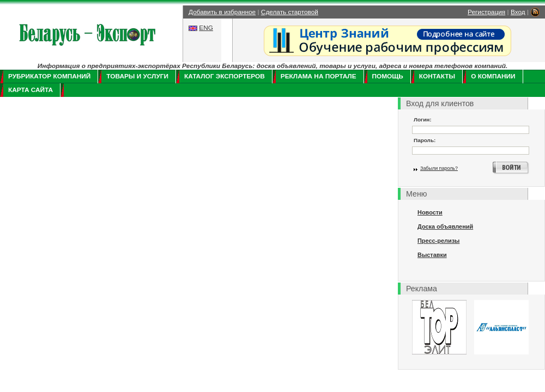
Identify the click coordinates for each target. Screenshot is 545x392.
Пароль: (425, 140)
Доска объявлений (445, 226)
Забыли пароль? (439, 168)
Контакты (437, 76)
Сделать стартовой (290, 12)
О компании (493, 76)
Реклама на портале (319, 76)
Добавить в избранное (222, 12)
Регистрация (486, 12)
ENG (206, 28)
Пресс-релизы (438, 241)
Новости (430, 212)
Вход (518, 12)
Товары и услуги (137, 76)
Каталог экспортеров (225, 76)
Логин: (423, 120)
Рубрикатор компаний (49, 76)
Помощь (388, 76)
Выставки (432, 255)
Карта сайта (31, 90)
